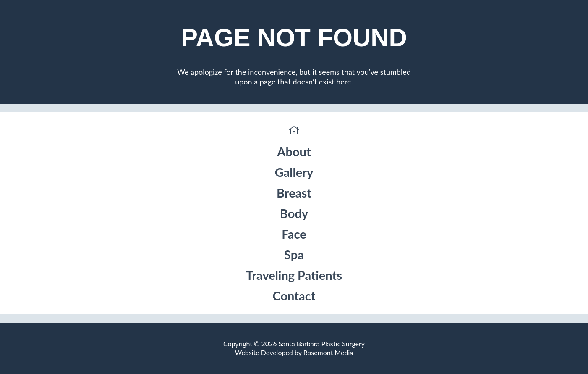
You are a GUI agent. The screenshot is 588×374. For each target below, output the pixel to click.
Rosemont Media (328, 352)
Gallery (294, 172)
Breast (294, 193)
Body (294, 213)
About (294, 151)
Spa (294, 254)
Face (294, 234)
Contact (294, 296)
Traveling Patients (294, 275)
